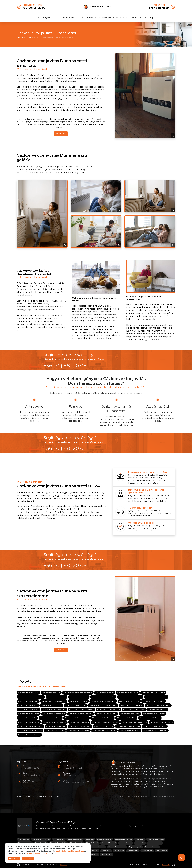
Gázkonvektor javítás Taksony (78, 730)
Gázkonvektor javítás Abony (28, 709)
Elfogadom (14, 859)
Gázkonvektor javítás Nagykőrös (103, 697)
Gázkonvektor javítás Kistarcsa (134, 709)
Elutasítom (28, 859)
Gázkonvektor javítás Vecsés (28, 701)
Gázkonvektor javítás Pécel (28, 705)
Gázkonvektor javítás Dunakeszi (153, 693)
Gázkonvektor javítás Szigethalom (103, 701)
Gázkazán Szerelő (92, 843)
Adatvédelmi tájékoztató (163, 796)
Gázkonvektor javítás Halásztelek (76, 718)
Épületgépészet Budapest (124, 839)
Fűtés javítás (140, 839)
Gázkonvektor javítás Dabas (75, 705)
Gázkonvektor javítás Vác (105, 693)
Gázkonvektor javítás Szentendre (130, 697)
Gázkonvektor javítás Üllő (158, 709)
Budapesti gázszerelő (75, 839)
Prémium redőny (92, 851)
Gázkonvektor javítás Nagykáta (54, 714)
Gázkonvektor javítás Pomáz (51, 705)
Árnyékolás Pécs (24, 839)
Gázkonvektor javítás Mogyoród (155, 726)
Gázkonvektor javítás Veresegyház (54, 701)
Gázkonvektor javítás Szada (130, 730)
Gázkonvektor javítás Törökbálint (54, 709)
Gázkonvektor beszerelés (89, 18)
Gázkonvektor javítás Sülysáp (80, 726)
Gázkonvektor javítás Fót (78, 701)
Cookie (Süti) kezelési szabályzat (135, 796)
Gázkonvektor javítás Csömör (29, 722)
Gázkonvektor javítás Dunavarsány (134, 722)
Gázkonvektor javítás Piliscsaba (162, 722)
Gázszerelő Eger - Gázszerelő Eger (56, 822)
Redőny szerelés (147, 851)
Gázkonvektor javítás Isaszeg (106, 714)
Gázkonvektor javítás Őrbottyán (128, 726)
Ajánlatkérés (61, 134)
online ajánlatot (159, 8)
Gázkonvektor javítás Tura (55, 730)
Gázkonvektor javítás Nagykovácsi (30, 726)
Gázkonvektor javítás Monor (129, 701)
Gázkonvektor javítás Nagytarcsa (30, 730)
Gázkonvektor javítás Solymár (154, 714)
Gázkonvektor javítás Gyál (57, 697)
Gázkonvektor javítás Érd (51, 693)
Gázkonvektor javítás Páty (104, 726)
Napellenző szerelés (152, 847)
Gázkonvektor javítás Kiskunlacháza (105, 722)
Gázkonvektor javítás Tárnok (150, 718)
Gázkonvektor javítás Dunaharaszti (31, 697)
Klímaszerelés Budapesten (117, 847)
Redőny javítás (119, 851)
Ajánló (114, 796)
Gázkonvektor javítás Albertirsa (108, 709)
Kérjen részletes (162, 5)
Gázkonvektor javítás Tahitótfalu (104, 730)
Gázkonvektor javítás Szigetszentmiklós (78, 693)
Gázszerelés (90, 839)
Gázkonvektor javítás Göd (79, 697)
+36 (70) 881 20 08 (31, 768)
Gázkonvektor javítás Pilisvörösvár (81, 709)
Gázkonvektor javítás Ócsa (79, 722)
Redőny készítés (133, 851)
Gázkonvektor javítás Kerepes (51, 718)
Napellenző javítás (135, 847)
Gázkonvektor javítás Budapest (29, 735)
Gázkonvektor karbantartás (115, 18)
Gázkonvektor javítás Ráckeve (102, 718)
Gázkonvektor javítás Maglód (29, 714)
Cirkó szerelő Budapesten (28, 37)
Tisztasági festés (107, 855)
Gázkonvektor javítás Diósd (130, 714)
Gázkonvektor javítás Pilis (27, 718)
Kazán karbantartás (155, 843)
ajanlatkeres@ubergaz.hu (34, 775)
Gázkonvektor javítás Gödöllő (128, 693)
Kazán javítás (140, 843)
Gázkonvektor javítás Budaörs (156, 697)
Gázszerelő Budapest (109, 843)
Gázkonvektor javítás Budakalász (81, 714)
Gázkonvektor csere (139, 18)
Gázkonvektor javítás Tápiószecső (155, 730)
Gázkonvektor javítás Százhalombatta (103, 705)
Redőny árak (106, 851)
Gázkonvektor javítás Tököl (126, 718)
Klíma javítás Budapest (97, 847)
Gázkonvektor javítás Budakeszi (131, 705)
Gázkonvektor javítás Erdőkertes (54, 722)
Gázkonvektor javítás (42, 18)
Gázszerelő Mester (126, 843)
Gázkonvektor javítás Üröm (56, 726)
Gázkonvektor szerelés (64, 18)
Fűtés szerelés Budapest (156, 839)
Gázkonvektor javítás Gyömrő (154, 701)
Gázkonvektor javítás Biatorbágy (158, 705)
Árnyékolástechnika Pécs (41, 839)
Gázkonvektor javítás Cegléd (28, 693)
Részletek (64, 865)
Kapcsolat (154, 18)
